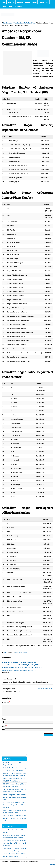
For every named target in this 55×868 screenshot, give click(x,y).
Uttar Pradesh (18, 23)
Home (4, 2)
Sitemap (52, 867)
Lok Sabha (20, 2)
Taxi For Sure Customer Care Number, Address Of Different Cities (14, 820)
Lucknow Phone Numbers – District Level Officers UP (19, 670)
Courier (10, 6)
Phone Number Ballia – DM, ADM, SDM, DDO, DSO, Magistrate (22, 668)
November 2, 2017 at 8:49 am (45, 679)
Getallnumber (8, 23)
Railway (27, 2)
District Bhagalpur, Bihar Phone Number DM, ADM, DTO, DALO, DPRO (14, 799)
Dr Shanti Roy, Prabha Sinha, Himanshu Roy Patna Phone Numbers (14, 807)
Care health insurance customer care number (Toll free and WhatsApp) (14, 845)
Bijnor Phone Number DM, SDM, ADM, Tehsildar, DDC (19, 662)
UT (14, 2)
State (9, 2)
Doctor (4, 6)
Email (5, 728)
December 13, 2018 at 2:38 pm (45, 689)
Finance (34, 2)
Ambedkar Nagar (30, 23)
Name (5, 721)
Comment (6, 703)
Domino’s (41, 2)
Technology (18, 6)
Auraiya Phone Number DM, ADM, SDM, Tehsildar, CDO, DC (21, 665)
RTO (47, 2)
